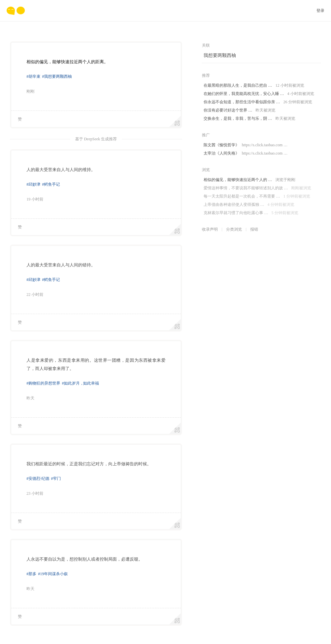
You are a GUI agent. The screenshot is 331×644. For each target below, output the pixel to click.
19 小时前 (35, 199)
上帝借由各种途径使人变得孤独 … (249, 205)
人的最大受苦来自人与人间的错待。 (61, 265)
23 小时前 (35, 493)
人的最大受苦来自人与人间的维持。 (61, 170)
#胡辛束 (33, 76)
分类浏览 (234, 229)
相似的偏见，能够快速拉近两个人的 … (249, 180)
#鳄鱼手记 (51, 184)
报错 (254, 229)
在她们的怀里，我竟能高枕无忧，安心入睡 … (259, 94)
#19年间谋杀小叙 (53, 574)
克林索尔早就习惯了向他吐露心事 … (251, 213)
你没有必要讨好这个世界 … (239, 110)
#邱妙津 (33, 184)
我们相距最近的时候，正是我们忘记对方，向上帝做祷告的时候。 (89, 464)
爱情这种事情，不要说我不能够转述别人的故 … (257, 188)
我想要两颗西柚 (220, 55)
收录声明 (210, 229)
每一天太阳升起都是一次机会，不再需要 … (257, 196)
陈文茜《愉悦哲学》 (245, 145)
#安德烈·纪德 (38, 479)
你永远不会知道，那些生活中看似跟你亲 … (258, 102)
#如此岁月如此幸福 (80, 383)
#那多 (31, 574)
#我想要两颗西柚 (57, 76)
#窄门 (56, 479)
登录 (320, 11)
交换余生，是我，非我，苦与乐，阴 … (249, 119)
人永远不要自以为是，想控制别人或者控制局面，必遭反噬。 (85, 559)
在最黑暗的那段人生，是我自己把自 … (254, 86)
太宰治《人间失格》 (245, 153)
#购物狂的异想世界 (43, 383)
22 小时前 (35, 295)
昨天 (30, 398)
